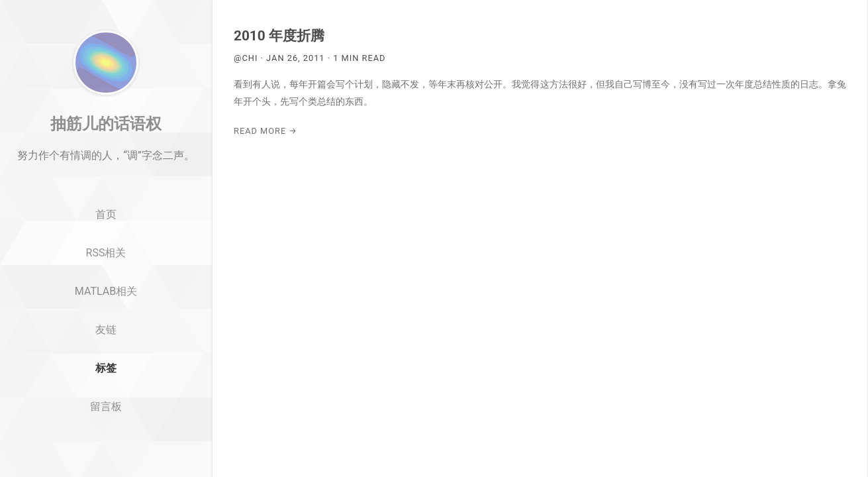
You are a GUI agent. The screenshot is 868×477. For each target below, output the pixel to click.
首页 (106, 253)
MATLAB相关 (106, 329)
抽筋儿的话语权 (106, 161)
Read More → (265, 131)
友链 (106, 367)
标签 (106, 406)
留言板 (106, 444)
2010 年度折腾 (279, 36)
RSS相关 (106, 291)
